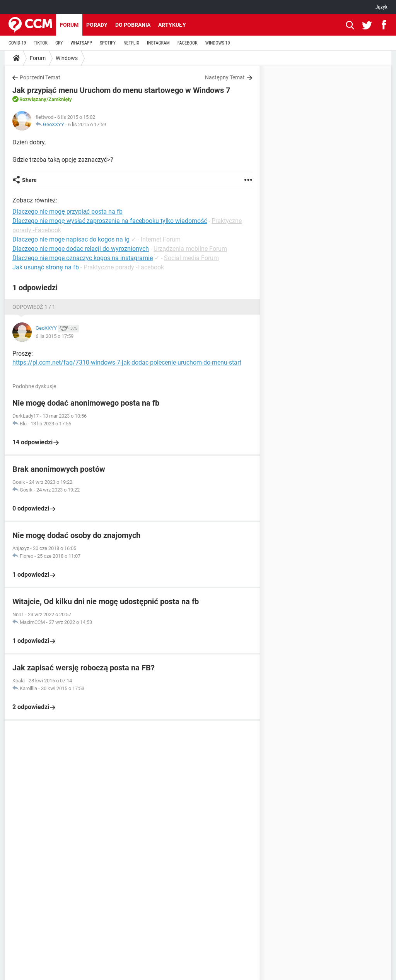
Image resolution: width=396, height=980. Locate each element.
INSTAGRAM (158, 43)
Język (381, 7)
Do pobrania (133, 25)
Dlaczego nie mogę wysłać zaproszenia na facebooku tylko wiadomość (110, 221)
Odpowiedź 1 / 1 (34, 307)
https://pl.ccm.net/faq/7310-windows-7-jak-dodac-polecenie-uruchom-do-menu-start (127, 362)
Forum (69, 25)
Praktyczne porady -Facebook (124, 267)
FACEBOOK (188, 43)
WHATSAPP (81, 43)
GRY (59, 43)
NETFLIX (131, 43)
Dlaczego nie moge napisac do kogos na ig (71, 239)
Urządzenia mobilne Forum (190, 249)
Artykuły (172, 25)
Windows (67, 58)
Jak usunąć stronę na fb (46, 267)
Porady (97, 25)
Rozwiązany (33, 99)
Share (29, 180)
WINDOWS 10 (218, 43)
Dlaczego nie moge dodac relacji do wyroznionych (81, 249)
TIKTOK (41, 43)
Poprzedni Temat (40, 77)
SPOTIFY (108, 43)
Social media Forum (191, 258)
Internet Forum (161, 239)
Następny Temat (225, 77)
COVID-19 (17, 43)
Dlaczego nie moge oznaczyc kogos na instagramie (83, 258)
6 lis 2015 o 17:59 (87, 124)
